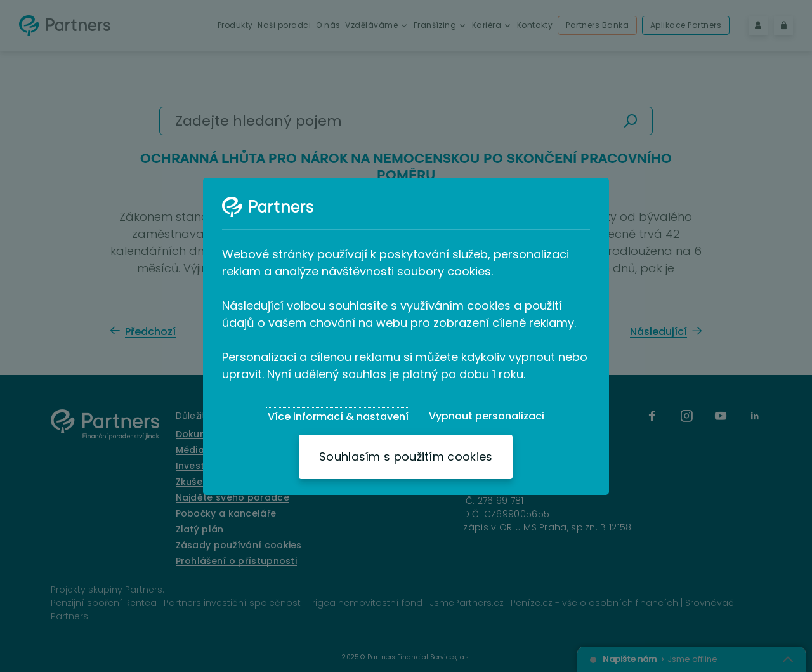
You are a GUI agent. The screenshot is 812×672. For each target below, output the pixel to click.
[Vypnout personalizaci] (487, 416)
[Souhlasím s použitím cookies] (406, 457)
